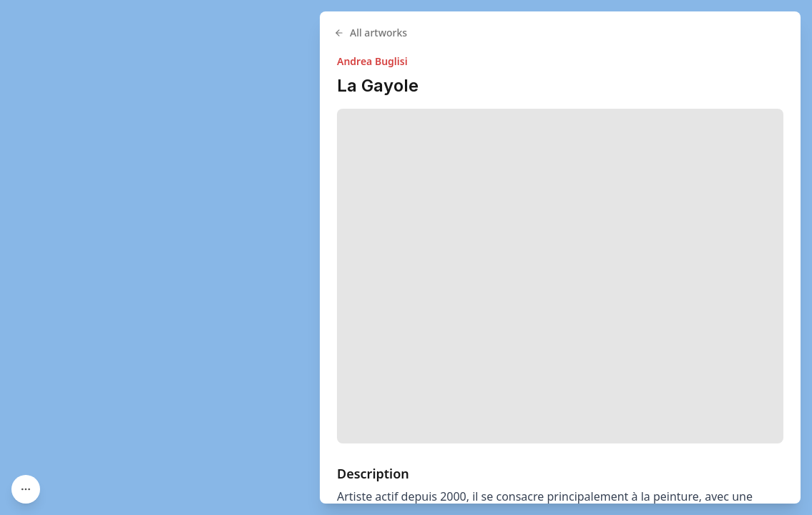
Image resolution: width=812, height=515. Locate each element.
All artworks (371, 33)
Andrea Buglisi (372, 61)
